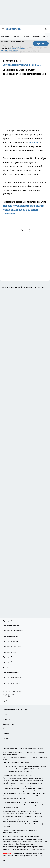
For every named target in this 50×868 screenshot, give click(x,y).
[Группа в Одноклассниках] (9, 695)
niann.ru (34, 142)
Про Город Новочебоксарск (13, 631)
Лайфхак (18, 36)
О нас (5, 714)
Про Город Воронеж (11, 637)
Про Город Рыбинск (10, 657)
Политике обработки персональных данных (13, 49)
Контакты (7, 719)
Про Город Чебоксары (11, 626)
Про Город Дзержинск (11, 621)
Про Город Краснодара (12, 683)
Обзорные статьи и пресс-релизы (16, 710)
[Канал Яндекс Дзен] (17, 695)
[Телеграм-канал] (13, 695)
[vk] (21, 230)
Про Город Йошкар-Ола (12, 646)
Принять (41, 44)
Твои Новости (8, 668)
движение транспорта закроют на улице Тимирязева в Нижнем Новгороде (23, 210)
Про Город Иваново (10, 641)
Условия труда (8, 724)
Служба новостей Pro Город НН (22, 65)
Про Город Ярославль (11, 673)
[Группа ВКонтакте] (5, 695)
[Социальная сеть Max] (5, 700)
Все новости (6, 36)
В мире (27, 36)
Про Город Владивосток (12, 677)
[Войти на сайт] (46, 29)
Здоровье (37, 36)
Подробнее (8, 826)
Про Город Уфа (9, 662)
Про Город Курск (9, 652)
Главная (6, 738)
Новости (6, 734)
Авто (5, 729)
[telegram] (30, 230)
